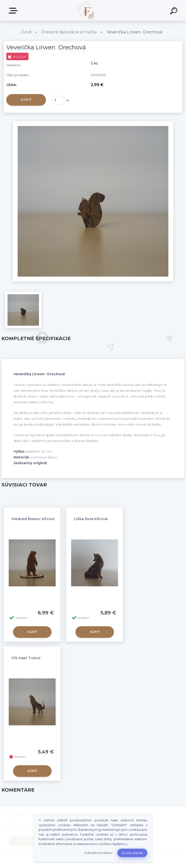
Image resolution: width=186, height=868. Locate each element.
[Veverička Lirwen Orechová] (93, 123)
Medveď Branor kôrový (33, 519)
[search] (174, 12)
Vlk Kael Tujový (26, 658)
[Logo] (86, 10)
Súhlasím (132, 853)
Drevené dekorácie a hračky (69, 32)
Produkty (14, 11)
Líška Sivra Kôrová (91, 519)
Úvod (26, 32)
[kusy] (58, 100)
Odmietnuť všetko (98, 853)
